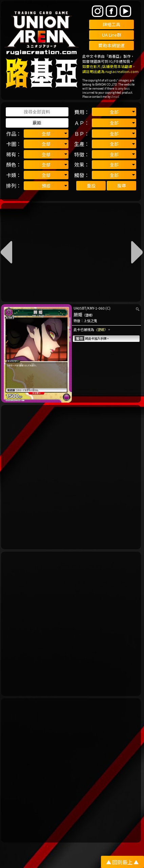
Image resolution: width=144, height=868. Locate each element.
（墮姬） (88, 315)
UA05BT (80, 308)
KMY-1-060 (96, 308)
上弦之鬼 (90, 321)
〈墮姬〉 (101, 329)
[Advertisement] (72, 477)
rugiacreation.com (122, 71)
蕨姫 (78, 315)
